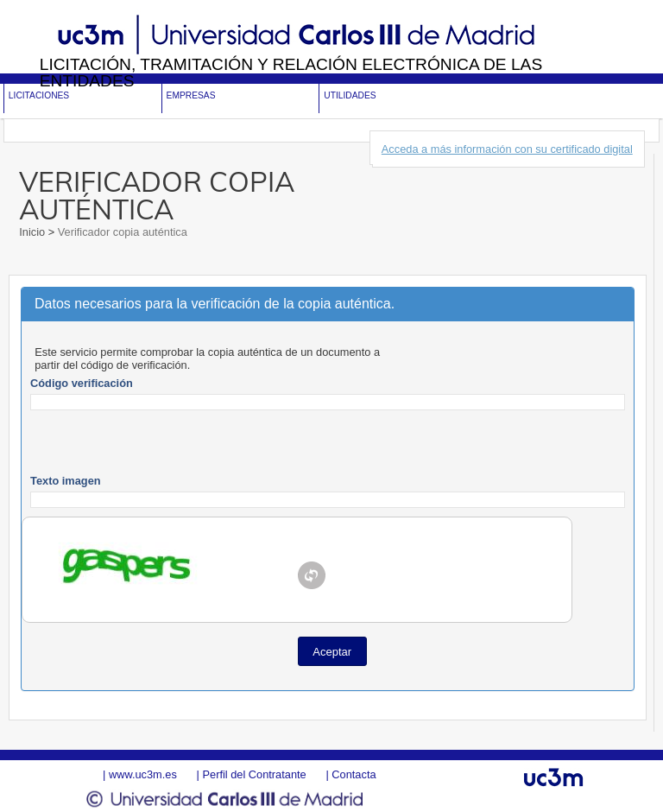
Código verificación (82, 383)
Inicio (33, 232)
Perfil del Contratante (254, 774)
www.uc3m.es (143, 774)
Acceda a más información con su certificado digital (507, 149)
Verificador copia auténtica (121, 232)
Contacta (354, 774)
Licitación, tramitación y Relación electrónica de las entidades (291, 73)
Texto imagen (66, 481)
